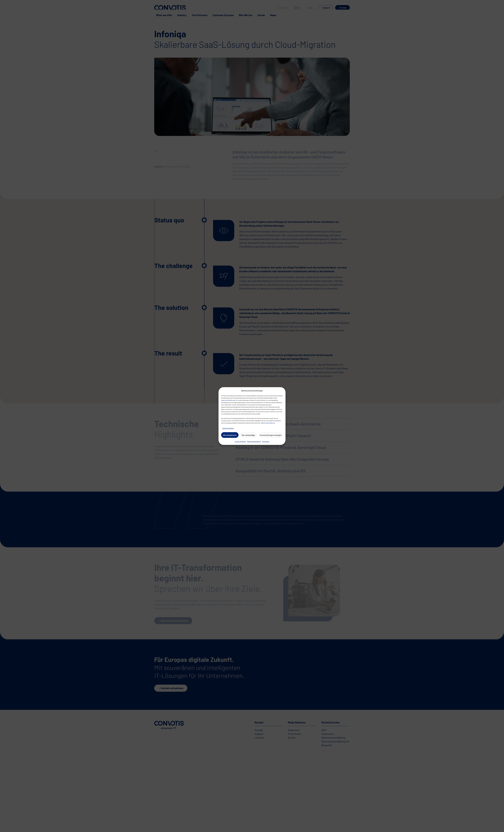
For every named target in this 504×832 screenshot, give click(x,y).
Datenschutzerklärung (228, 400)
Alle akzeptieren (230, 435)
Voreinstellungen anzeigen (271, 435)
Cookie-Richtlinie (240, 441)
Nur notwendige (248, 435)
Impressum (266, 441)
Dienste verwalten (228, 428)
